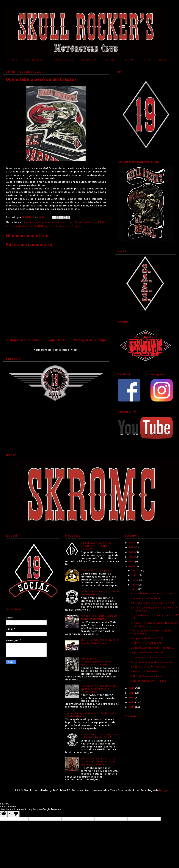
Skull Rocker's (34, 60)
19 (24, 222)
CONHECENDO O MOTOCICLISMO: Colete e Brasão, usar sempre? (96, 661)
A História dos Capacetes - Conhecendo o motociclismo (93, 714)
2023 (132, 552)
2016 (132, 702)
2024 (132, 547)
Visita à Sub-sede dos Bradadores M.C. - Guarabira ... (155, 609)
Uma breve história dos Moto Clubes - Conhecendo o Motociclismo (99, 689)
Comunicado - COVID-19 (145, 598)
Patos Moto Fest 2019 (144, 671)
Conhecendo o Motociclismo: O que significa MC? (100, 593)
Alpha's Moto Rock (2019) (146, 643)
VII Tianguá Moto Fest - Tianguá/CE (153, 648)
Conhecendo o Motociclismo (56, 222)
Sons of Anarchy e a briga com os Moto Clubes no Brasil (99, 736)
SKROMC (39, 226)
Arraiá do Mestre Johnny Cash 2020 (153, 593)
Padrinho (110, 60)
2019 (132, 688)
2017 (132, 697)
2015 (132, 707)
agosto (136, 570)
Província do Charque (19, 226)
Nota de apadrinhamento (146, 657)
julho (135, 575)
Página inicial (57, 340)
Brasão (163, 60)
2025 (132, 543)
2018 (132, 693)
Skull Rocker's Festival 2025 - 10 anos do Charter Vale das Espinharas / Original (99, 761)
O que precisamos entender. (149, 652)
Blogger (164, 790)
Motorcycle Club (62, 60)
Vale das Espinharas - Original (63, 226)
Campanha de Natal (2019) (147, 638)
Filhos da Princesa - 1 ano (146, 676)
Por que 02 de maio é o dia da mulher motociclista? (99, 617)
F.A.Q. (147, 60)
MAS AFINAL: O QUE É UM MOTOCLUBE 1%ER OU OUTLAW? (96, 546)
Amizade (32, 222)
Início (13, 60)
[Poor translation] (14, 814)
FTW (101, 222)
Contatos (129, 60)
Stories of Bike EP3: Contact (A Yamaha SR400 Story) (99, 642)
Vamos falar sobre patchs (96, 570)
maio (135, 585)
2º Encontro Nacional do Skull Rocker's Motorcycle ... (154, 624)
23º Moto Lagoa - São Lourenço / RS (153, 603)
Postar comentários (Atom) (61, 350)
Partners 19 (88, 60)
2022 (132, 557)
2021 (132, 561)
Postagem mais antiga (90, 340)
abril (135, 589)
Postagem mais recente (23, 340)
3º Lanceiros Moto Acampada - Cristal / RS (155, 617)
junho (135, 580)
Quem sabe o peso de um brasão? (152, 662)
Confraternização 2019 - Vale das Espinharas (152, 632)
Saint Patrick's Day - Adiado (148, 667)
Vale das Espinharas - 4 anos (148, 681)
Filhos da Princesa (86, 222)
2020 (132, 566)
